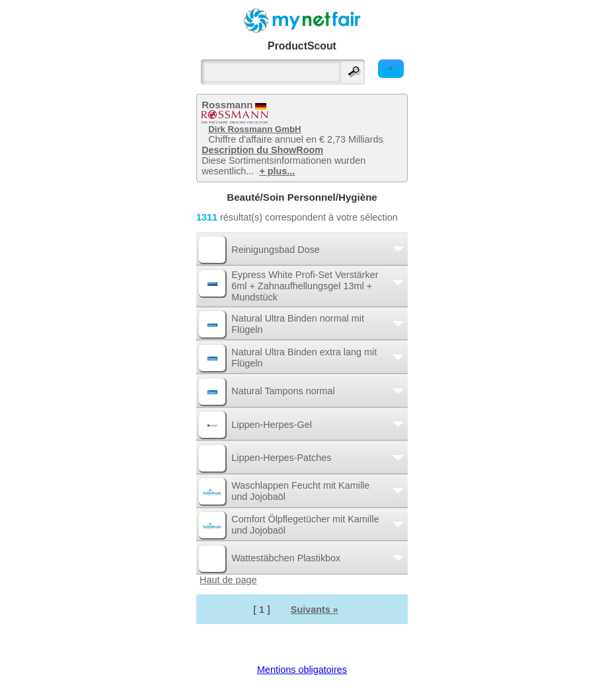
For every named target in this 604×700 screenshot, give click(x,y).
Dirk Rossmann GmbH (254, 129)
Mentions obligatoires (302, 670)
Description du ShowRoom (262, 150)
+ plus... (277, 171)
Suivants (315, 610)
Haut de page (228, 580)
